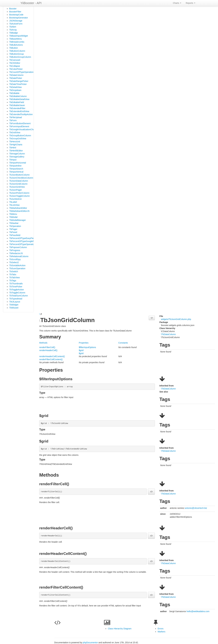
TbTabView (14, 278)
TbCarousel (15, 60)
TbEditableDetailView (19, 99)
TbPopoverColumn (18, 247)
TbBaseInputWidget (19, 36)
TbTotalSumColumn (19, 296)
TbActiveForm (16, 24)
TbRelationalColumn (19, 256)
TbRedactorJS (16, 253)
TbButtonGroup (17, 54)
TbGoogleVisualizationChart (22, 129)
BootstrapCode (16, 15)
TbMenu (13, 214)
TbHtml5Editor (16, 151)
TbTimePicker (16, 287)
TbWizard (14, 308)
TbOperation (15, 226)
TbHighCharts (16, 145)
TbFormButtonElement (20, 123)
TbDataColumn (16, 75)
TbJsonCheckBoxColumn (21, 178)
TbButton (14, 48)
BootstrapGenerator (19, 18)
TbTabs (13, 274)
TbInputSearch (16, 169)
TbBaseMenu (16, 39)
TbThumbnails (16, 284)
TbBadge (14, 33)
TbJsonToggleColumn (19, 196)
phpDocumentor (91, 642)
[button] (152, 318)
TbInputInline (15, 166)
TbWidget (14, 305)
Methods (43, 343)
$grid (81, 350)
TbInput (13, 160)
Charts (177, 3)
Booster (13, 9)
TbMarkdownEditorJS (19, 211)
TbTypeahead (16, 299)
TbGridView (15, 132)
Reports (191, 3)
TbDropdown (15, 90)
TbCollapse (15, 66)
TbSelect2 (14, 262)
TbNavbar (14, 223)
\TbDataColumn (168, 334)
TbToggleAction (17, 290)
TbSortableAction (17, 265)
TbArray (13, 30)
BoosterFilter (15, 12)
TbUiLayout (15, 302)
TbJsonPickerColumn (19, 193)
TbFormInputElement (19, 126)
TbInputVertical (16, 172)
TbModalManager (18, 220)
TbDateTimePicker (18, 84)
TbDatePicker (16, 78)
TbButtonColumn (17, 51)
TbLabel (13, 202)
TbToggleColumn (17, 293)
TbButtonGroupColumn (20, 57)
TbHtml (13, 148)
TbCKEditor (15, 63)
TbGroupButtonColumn (20, 136)
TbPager (13, 229)
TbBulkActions (16, 45)
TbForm (13, 120)
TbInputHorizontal (18, 163)
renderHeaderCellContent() (52, 356)
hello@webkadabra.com (198, 611)
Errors (160, 629)
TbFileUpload (16, 117)
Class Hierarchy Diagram (120, 629)
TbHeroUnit (15, 142)
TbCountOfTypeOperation (21, 72)
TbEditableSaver (17, 105)
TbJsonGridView (17, 187)
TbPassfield (15, 235)
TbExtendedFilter (17, 108)
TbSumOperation (17, 268)
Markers (161, 632)
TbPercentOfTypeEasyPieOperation (26, 238)
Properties (84, 343)
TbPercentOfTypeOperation (22, 244)
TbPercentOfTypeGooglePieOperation (27, 241)
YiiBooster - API (31, 3)
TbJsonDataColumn (19, 181)
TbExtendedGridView (19, 111)
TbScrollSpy (15, 259)
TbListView (14, 205)
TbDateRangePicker (19, 81)
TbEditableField (17, 102)
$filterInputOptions (87, 347)
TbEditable (14, 93)
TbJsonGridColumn (18, 184)
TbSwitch (14, 271)
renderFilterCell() (47, 347)
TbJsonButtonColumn (19, 175)
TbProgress (15, 250)
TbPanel (13, 232)
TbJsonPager (16, 190)
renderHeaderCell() (48, 350)
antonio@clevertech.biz (196, 508)
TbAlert (13, 27)
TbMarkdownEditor (18, 208)
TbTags (13, 281)
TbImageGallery (17, 157)
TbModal (13, 217)
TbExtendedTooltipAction (21, 114)
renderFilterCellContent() (51, 359)
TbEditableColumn (18, 96)
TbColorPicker (16, 69)
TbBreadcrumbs (17, 42)
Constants (123, 343)
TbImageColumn (17, 154)
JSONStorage (16, 21)
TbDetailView (15, 87)
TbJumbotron (15, 199)
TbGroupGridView (18, 139)
